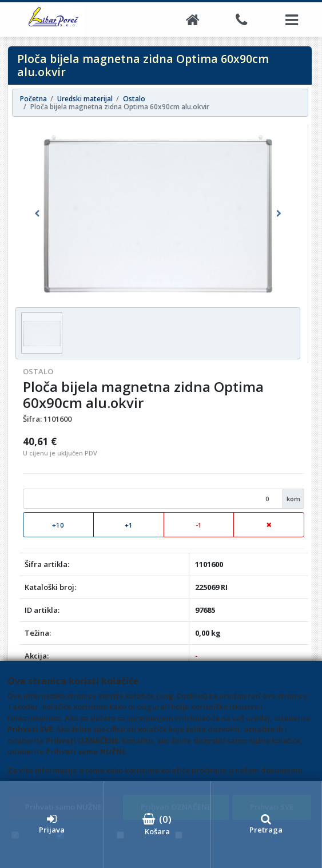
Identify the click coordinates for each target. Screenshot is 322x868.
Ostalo (38, 371)
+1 (129, 525)
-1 (199, 525)
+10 (58, 525)
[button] (37, 214)
